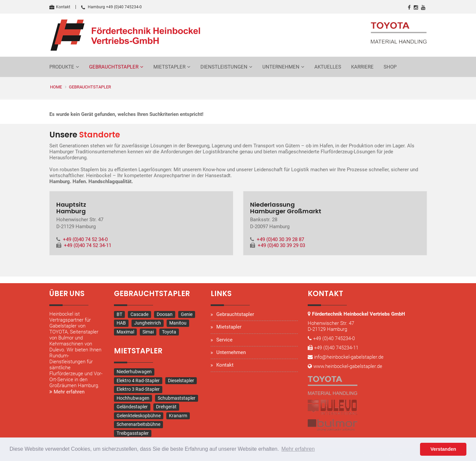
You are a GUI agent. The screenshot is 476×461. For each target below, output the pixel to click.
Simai (148, 332)
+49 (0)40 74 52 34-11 (88, 245)
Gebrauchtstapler (114, 67)
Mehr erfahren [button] (298, 449)
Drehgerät (166, 407)
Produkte (62, 67)
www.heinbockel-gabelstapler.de (348, 366)
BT (119, 314)
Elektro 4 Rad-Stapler (138, 381)
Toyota (169, 332)
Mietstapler (169, 67)
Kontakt (60, 7)
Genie (187, 314)
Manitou (178, 323)
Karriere (362, 67)
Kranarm (178, 416)
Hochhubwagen (133, 398)
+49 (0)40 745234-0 (334, 338)
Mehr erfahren (67, 392)
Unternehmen (281, 67)
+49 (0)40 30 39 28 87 (280, 239)
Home (56, 87)
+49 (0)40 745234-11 (336, 348)
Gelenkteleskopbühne (139, 416)
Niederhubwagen (134, 372)
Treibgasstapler (133, 433)
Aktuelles (328, 67)
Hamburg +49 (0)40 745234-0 (111, 7)
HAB (121, 323)
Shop (390, 67)
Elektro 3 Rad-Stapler (138, 389)
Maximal (125, 332)
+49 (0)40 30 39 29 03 (281, 245)
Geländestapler (132, 407)
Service (224, 340)
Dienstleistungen (224, 67)
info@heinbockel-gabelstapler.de (349, 357)
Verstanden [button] (443, 449)
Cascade (139, 314)
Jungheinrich (148, 323)
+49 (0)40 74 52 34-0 (85, 239)
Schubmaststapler (177, 398)
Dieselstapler (181, 381)
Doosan (165, 314)
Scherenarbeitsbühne (138, 424)
